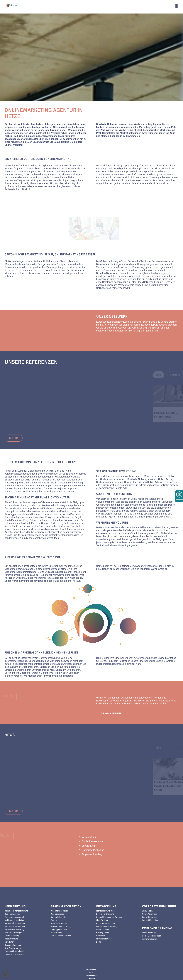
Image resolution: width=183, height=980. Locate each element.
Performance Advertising (15, 926)
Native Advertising (150, 914)
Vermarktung (89, 837)
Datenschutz (91, 976)
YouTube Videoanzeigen (15, 954)
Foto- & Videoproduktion (15, 951)
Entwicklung (88, 846)
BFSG (99, 942)
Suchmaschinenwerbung (15, 923)
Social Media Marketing (114, 494)
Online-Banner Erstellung (61, 926)
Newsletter (165, 701)
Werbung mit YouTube (112, 523)
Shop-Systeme (102, 920)
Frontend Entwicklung (105, 911)
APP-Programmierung (105, 923)
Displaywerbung (11, 939)
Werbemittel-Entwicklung (107, 926)
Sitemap (91, 979)
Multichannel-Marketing (15, 920)
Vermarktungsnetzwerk (14, 917)
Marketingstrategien (59, 923)
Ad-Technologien (103, 929)
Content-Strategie (150, 917)
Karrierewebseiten (150, 939)
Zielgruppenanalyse (59, 929)
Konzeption (55, 920)
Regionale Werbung (13, 945)
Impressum (91, 970)
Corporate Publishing (93, 850)
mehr (14, 438)
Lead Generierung (12, 936)
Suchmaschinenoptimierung (26, 497)
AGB (91, 973)
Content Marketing (150, 920)
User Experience (57, 914)
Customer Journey (12, 914)
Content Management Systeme (109, 917)
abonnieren (111, 713)
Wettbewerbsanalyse (13, 933)
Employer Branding (92, 854)
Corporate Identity (58, 917)
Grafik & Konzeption (92, 841)
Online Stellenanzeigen (151, 936)
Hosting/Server (103, 933)
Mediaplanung (56, 933)
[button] (6, 974)
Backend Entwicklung (105, 914)
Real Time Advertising (14, 948)
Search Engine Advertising (116, 471)
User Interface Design (59, 911)
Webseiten (101, 936)
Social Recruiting (149, 933)
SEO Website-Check (104, 939)
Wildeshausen (63, 572)
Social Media (147, 911)
